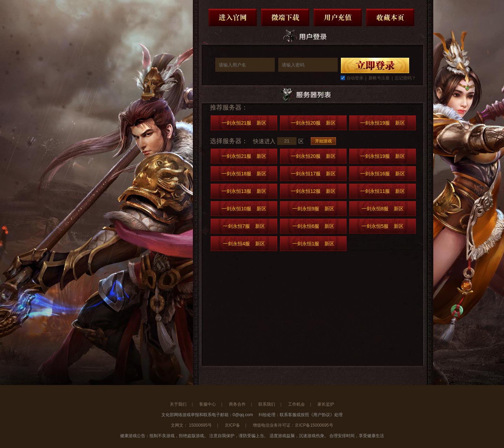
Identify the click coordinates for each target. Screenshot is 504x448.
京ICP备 (232, 425)
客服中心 (208, 404)
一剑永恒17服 (313, 174)
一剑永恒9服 (313, 209)
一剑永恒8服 (383, 209)
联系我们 (267, 404)
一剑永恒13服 (244, 191)
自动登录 (355, 78)
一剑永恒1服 (313, 244)
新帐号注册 (379, 78)
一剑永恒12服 (313, 191)
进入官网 (233, 17)
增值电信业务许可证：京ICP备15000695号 (293, 425)
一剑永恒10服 (244, 209)
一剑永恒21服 (244, 123)
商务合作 (237, 404)
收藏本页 (390, 17)
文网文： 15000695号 (191, 425)
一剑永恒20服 (313, 123)
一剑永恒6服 (313, 226)
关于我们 (178, 404)
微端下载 (285, 17)
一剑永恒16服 (383, 174)
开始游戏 (323, 141)
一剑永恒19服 (383, 123)
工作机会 (296, 404)
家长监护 (326, 404)
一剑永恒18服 (244, 174)
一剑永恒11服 (383, 191)
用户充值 (338, 17)
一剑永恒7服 (244, 226)
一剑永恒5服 (383, 226)
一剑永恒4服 (244, 244)
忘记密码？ (405, 78)
